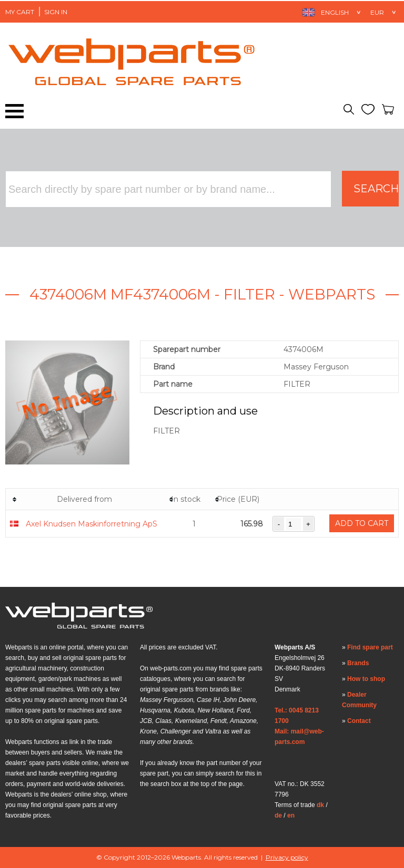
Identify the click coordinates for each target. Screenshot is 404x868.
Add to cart (362, 523)
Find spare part (370, 647)
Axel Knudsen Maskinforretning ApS (92, 524)
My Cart (20, 12)
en (291, 815)
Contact (359, 721)
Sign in (56, 12)
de (278, 815)
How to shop (366, 679)
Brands (358, 663)
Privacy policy (287, 857)
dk (320, 805)
